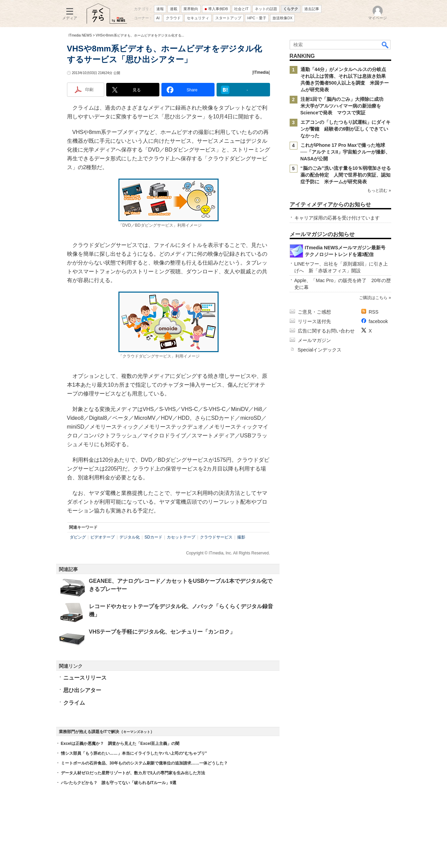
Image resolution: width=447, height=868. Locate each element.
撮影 (241, 537)
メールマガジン (314, 340)
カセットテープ (181, 537)
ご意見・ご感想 (314, 312)
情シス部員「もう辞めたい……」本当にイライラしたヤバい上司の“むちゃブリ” (134, 753)
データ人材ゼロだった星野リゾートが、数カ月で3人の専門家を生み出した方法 (133, 773)
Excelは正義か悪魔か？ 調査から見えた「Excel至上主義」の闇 (120, 744)
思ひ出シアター (82, 690)
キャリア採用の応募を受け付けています (337, 218)
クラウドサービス (216, 537)
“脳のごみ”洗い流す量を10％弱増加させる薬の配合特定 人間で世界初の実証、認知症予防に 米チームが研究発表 (346, 175)
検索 (385, 45)
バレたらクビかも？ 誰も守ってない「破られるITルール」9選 (119, 783)
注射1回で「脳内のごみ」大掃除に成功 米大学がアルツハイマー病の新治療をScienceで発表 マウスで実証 (344, 106)
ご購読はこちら (373, 298)
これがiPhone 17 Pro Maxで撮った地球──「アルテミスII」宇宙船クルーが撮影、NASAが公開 (345, 152)
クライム (74, 703)
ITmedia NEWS (80, 35)
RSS (374, 312)
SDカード (153, 537)
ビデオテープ (103, 537)
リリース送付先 (314, 321)
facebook (378, 321)
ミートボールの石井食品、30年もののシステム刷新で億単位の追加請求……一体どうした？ (144, 763)
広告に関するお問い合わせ (326, 331)
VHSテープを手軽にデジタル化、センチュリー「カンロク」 (162, 632)
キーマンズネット (137, 732)
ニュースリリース (85, 678)
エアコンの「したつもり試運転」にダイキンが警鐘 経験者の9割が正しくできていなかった (345, 129)
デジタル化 (130, 537)
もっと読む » (379, 190)
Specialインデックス (320, 350)
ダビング (78, 537)
